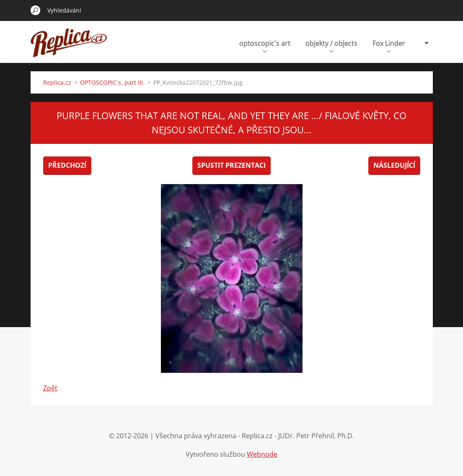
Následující (394, 165)
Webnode (262, 454)
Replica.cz (57, 82)
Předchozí (67, 165)
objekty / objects (331, 46)
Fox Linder (389, 46)
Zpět (50, 388)
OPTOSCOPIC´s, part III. (112, 82)
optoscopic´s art (265, 46)
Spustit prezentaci (231, 165)
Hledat (36, 10)
